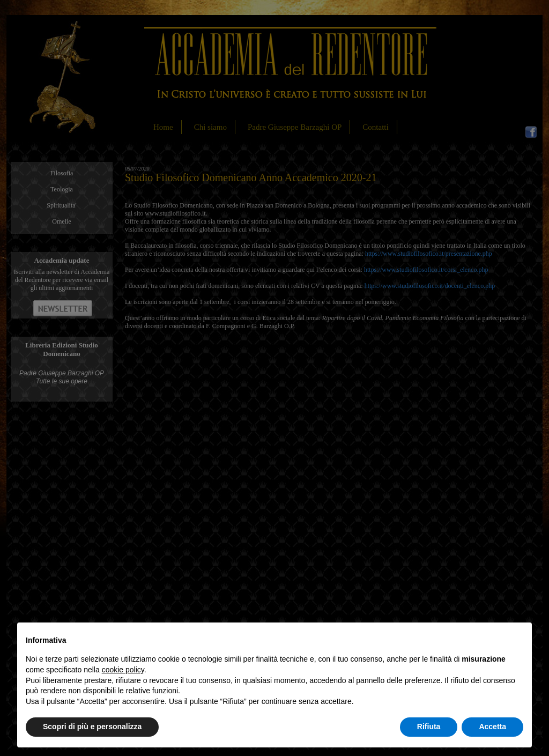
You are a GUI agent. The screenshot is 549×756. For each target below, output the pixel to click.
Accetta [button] (492, 727)
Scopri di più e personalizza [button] (92, 727)
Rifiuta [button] (429, 727)
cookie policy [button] (123, 670)
